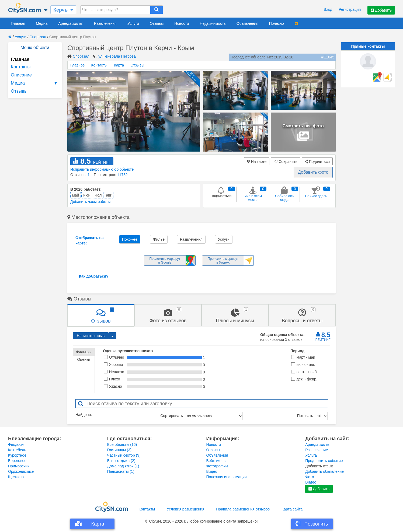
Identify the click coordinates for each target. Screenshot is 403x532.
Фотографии (217, 466)
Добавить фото (313, 172)
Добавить (381, 10)
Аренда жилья (71, 23)
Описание (21, 75)
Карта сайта (292, 509)
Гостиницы (119, 450)
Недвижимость (213, 23)
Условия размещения (185, 509)
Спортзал (38, 37)
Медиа (42, 23)
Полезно (277, 23)
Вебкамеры (216, 461)
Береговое (17, 461)
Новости (182, 23)
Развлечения (105, 23)
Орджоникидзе (21, 471)
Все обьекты (122, 444)
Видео (212, 471)
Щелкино (16, 477)
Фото (310, 477)
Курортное (17, 455)
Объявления (247, 23)
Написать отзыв (91, 336)
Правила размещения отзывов (243, 509)
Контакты (21, 67)
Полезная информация (227, 477)
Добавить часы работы (90, 202)
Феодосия (17, 444)
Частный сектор (124, 455)
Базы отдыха (121, 461)
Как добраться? (94, 276)
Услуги (133, 23)
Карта (119, 65)
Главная (18, 23)
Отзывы (157, 23)
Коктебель (17, 450)
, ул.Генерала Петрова (116, 56)
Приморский (19, 466)
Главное (78, 65)
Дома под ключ (123, 466)
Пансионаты (121, 471)
